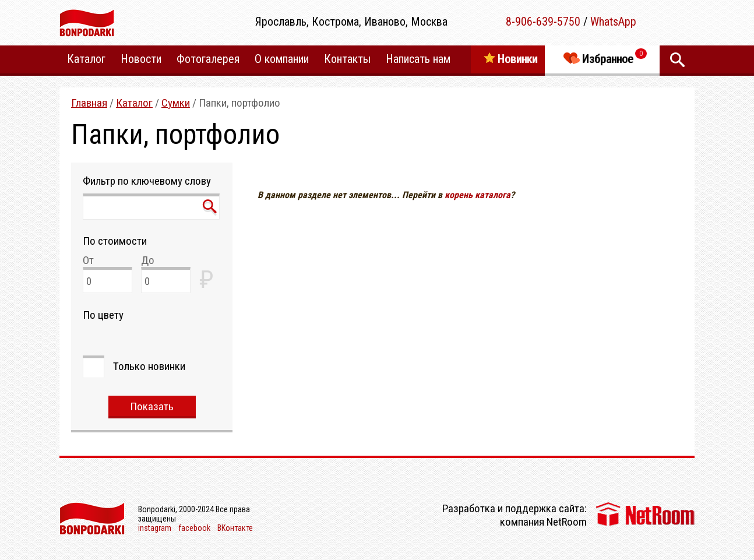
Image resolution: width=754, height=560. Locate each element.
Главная (89, 103)
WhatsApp (613, 22)
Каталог (134, 103)
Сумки (176, 103)
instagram (155, 528)
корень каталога (478, 195)
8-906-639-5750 (543, 22)
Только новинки (149, 366)
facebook (194, 528)
